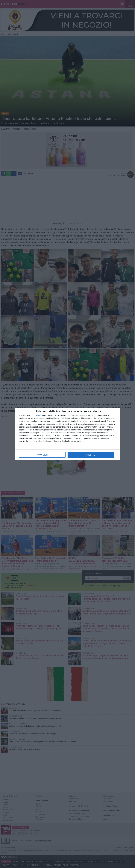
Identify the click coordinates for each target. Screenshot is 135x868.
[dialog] (68, 434)
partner (38, 415)
